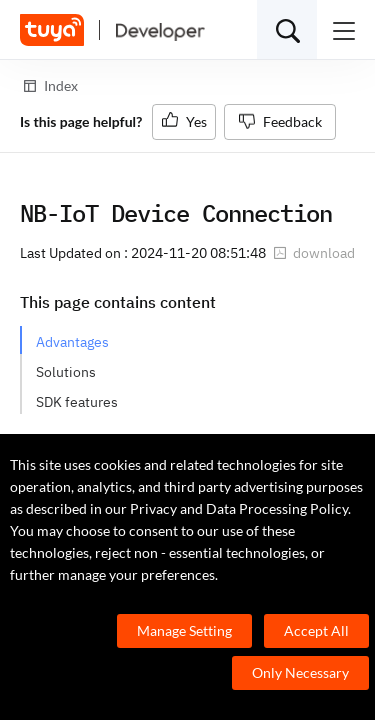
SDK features (77, 402)
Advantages (72, 342)
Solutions (66, 372)
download (314, 253)
